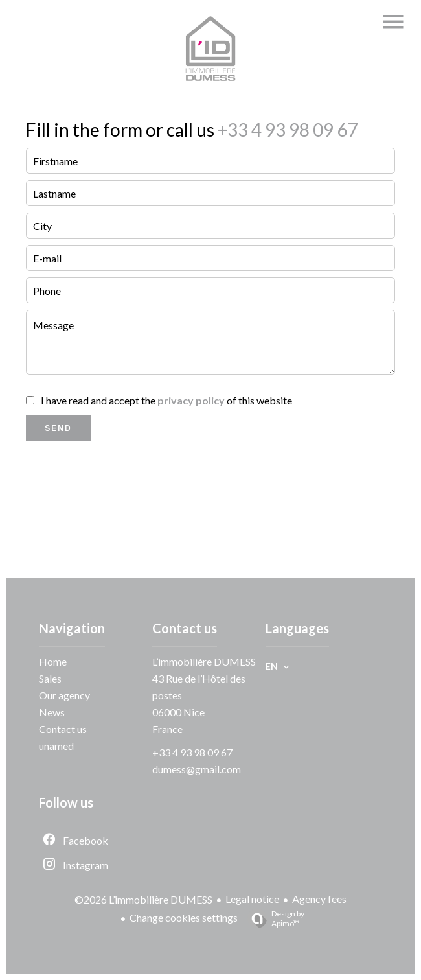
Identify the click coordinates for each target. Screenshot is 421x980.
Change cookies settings (184, 917)
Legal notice (252, 899)
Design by (273, 918)
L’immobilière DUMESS (204, 661)
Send (58, 428)
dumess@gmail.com (197, 769)
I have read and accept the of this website (166, 400)
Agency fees (319, 899)
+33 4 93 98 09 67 (286, 130)
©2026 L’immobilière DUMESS (143, 899)
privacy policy (191, 400)
